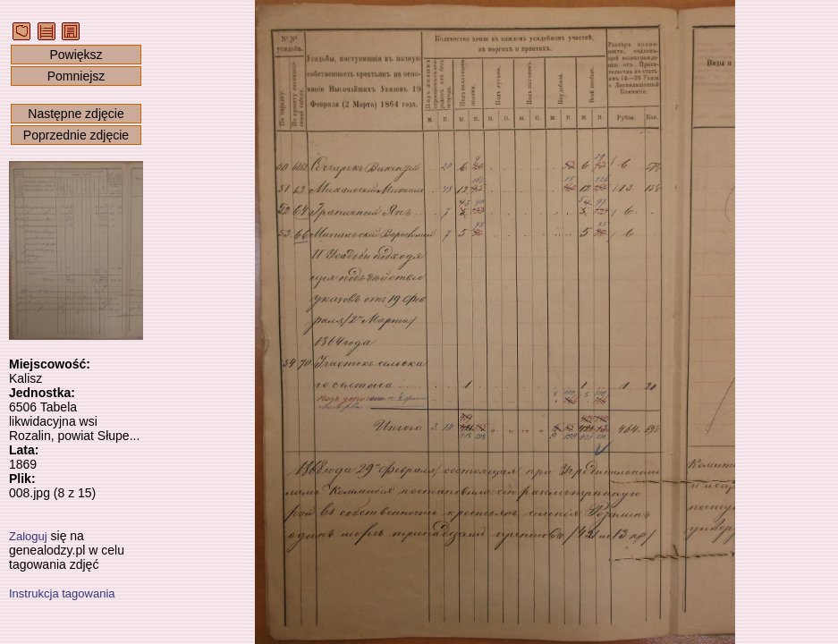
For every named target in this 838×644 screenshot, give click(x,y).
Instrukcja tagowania (62, 593)
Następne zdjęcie (76, 114)
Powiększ (76, 55)
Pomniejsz (76, 76)
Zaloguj (28, 536)
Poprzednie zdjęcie (76, 135)
